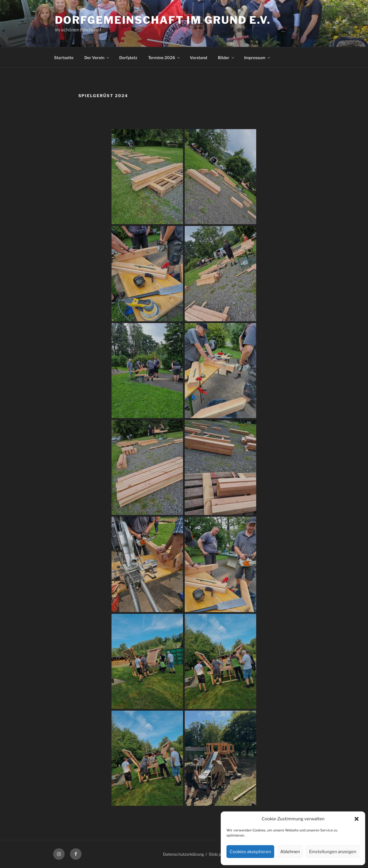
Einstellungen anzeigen (333, 852)
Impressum (257, 58)
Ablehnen (290, 852)
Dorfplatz (128, 58)
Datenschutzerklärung (183, 854)
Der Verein (97, 58)
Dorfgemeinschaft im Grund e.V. (163, 20)
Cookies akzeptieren (250, 852)
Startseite (64, 58)
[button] (357, 819)
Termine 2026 (164, 58)
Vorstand (198, 58)
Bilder (226, 58)
